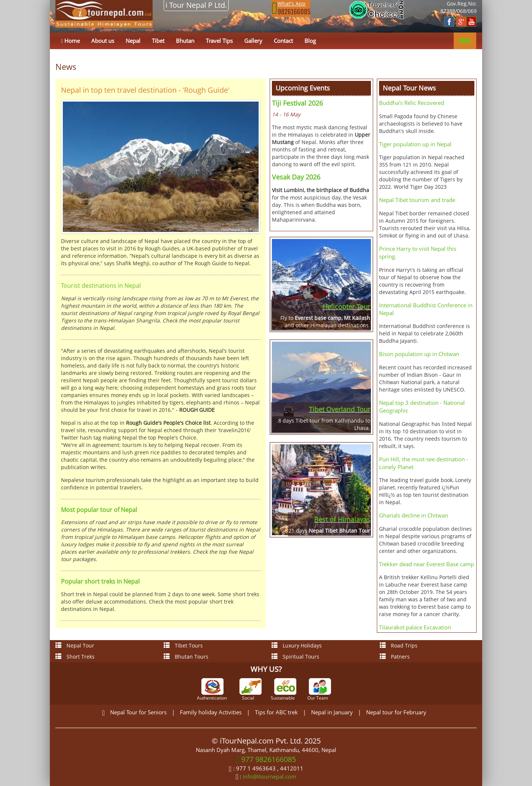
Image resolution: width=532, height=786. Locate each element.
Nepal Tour (75, 645)
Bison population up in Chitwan (419, 354)
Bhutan (185, 41)
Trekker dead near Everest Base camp (427, 564)
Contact (283, 41)
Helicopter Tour (346, 307)
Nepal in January (332, 712)
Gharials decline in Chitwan (414, 515)
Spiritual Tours (295, 657)
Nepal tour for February (396, 712)
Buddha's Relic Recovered (412, 103)
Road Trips (399, 645)
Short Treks (75, 657)
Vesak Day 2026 (296, 177)
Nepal (133, 41)
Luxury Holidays (297, 645)
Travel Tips (219, 41)
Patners (395, 657)
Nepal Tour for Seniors (138, 712)
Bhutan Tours (186, 657)
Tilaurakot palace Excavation (415, 627)
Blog (310, 41)
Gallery (253, 41)
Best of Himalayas (342, 519)
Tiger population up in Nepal (415, 144)
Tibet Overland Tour (340, 409)
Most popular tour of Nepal (99, 510)
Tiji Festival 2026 (297, 103)
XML (465, 41)
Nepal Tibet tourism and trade (417, 200)
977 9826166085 (266, 759)
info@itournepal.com (270, 776)
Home (70, 41)
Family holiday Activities (211, 712)
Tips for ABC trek (276, 712)
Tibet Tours (183, 645)
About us (103, 41)
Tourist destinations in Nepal (101, 286)
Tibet (158, 41)
